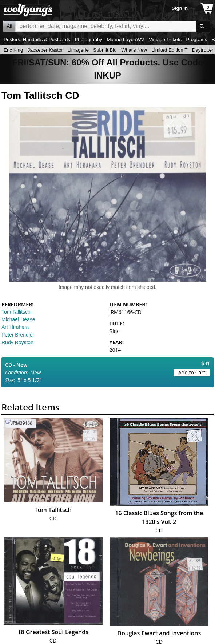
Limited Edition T (169, 50)
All (9, 26)
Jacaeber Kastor (45, 50)
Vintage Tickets (165, 39)
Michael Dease (18, 319)
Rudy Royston (17, 342)
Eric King (13, 50)
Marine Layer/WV (125, 39)
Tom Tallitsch (16, 312)
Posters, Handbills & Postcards (37, 39)
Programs (197, 39)
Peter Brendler (18, 335)
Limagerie (78, 50)
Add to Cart (192, 372)
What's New (134, 50)
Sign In (180, 8)
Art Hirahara (15, 327)
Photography (88, 39)
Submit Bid (105, 50)
